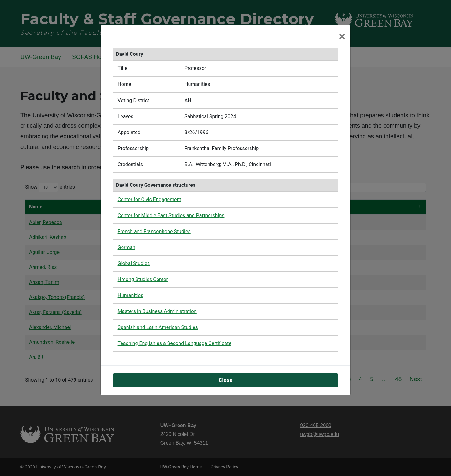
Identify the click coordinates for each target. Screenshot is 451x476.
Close (226, 380)
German (127, 247)
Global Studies (134, 263)
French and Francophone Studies (154, 231)
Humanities (131, 295)
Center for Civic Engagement (150, 199)
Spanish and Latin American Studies (158, 327)
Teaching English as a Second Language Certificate (175, 343)
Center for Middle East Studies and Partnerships (171, 215)
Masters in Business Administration (157, 311)
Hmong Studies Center (143, 279)
